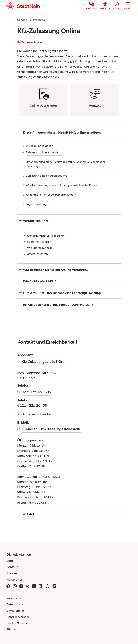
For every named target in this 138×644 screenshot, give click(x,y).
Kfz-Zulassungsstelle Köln (43, 362)
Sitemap (12, 629)
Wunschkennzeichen (40, 146)
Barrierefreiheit (16, 611)
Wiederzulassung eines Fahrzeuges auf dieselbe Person (62, 185)
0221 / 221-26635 (37, 392)
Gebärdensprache (18, 617)
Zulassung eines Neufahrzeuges (47, 176)
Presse (12, 573)
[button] (128, 6)
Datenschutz (15, 604)
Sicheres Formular (37, 414)
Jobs (10, 561)
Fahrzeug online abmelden (43, 152)
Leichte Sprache (17, 623)
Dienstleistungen (19, 554)
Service (22, 20)
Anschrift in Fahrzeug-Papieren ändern (51, 195)
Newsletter (14, 579)
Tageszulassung (36, 204)
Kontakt (12, 567)
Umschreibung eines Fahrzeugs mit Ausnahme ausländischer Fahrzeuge (66, 164)
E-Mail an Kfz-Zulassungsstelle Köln (51, 429)
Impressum (14, 598)
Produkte (39, 20)
